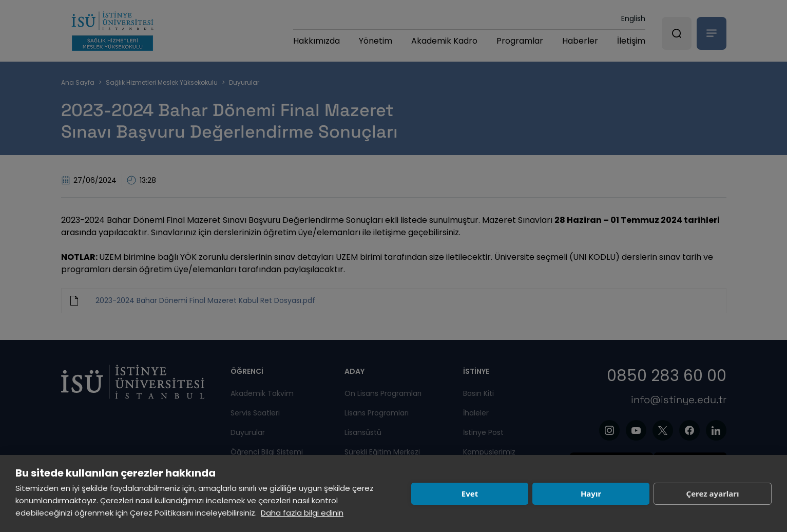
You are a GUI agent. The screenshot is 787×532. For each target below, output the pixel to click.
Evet (470, 493)
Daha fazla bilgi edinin (302, 513)
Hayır (591, 493)
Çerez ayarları (713, 493)
